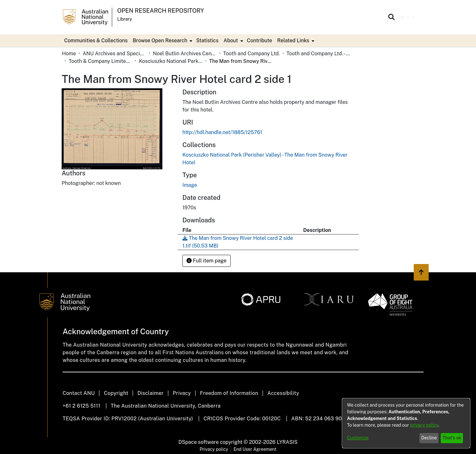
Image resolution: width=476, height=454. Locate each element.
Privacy (182, 393)
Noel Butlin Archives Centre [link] (185, 54)
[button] (392, 17)
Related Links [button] (293, 41)
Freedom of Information (229, 393)
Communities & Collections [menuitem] (96, 41)
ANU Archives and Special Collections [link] (114, 54)
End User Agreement (255, 449)
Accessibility (283, 393)
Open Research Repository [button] (161, 11)
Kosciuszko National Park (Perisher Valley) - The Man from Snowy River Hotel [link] (171, 61)
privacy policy (424, 425)
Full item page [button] (207, 261)
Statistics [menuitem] (207, 41)
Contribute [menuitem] (259, 41)
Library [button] (125, 19)
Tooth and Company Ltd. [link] (251, 54)
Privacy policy (214, 449)
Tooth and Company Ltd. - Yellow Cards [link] (318, 54)
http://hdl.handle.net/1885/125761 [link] (222, 132)
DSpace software (199, 442)
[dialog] (406, 423)
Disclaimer (150, 393)
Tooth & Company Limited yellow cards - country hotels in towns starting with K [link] (100, 61)
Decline (429, 438)
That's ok (452, 438)
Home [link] (69, 54)
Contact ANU (79, 393)
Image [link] (190, 185)
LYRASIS (287, 442)
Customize (358, 438)
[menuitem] (162, 41)
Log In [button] (404, 17)
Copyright (116, 393)
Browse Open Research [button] (160, 41)
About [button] (231, 41)
